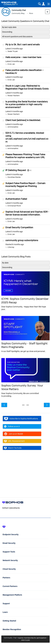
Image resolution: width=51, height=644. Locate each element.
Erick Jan (11, 64)
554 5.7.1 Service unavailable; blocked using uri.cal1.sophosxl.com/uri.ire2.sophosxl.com (27, 137)
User (43, 4)
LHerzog (11, 247)
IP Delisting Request (16, 170)
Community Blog (18, 13)
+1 (30, 170)
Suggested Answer (3, 70)
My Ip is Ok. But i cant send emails (23, 44)
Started (15, 244)
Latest (14, 49)
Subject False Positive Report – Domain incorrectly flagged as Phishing (25, 185)
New (47, 12)
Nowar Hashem (14, 96)
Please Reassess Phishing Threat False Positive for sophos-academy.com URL (25, 156)
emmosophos (13, 127)
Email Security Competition (19, 227)
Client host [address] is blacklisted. (23, 120)
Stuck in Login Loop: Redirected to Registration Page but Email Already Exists (27, 87)
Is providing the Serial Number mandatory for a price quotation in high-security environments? (27, 104)
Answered (3, 170)
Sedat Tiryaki (13, 51)
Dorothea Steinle (14, 177)
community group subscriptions (22, 240)
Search (39, 4)
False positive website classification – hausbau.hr (25, 72)
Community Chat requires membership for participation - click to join (25, 639)
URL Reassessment (14, 441)
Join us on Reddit (14, 434)
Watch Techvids (13, 448)
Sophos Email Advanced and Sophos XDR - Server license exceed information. (27, 213)
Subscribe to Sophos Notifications (21, 419)
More (31, 13)
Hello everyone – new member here (23, 57)
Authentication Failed (16, 199)
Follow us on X (12, 426)
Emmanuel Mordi (14, 206)
